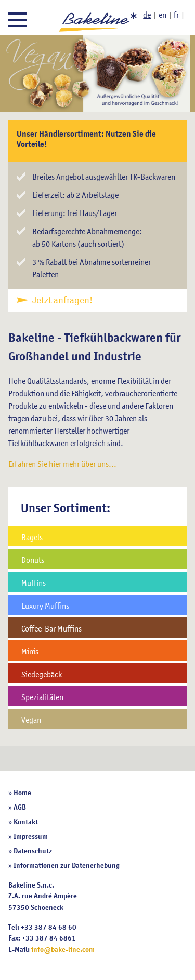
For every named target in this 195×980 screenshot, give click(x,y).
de (147, 15)
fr (176, 15)
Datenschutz (33, 851)
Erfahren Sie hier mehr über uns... (62, 464)
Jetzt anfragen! (62, 300)
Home (22, 793)
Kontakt (26, 822)
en (162, 15)
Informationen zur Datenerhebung (67, 865)
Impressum (31, 836)
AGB (20, 807)
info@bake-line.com (63, 949)
